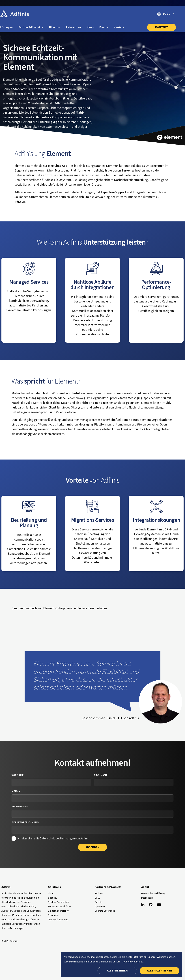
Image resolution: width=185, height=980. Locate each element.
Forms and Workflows (60, 907)
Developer (54, 915)
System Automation (59, 902)
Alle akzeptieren (160, 971)
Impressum (147, 898)
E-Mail (16, 791)
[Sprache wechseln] (165, 14)
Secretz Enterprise (105, 911)
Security (53, 898)
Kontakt (162, 27)
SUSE (97, 898)
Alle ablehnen (117, 971)
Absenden (92, 847)
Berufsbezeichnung (25, 822)
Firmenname (20, 807)
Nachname (101, 775)
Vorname (18, 775)
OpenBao (100, 907)
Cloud (51, 894)
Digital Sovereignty (58, 911)
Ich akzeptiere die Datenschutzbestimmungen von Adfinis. (53, 839)
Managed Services (58, 920)
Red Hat (99, 894)
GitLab (98, 902)
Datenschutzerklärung (153, 894)
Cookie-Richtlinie (131, 962)
